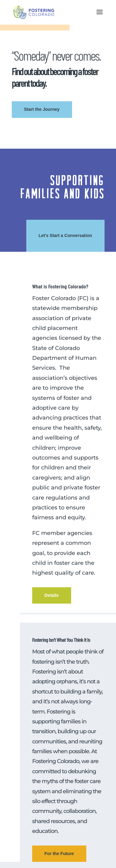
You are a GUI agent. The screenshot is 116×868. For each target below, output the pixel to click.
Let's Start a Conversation (65, 235)
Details (52, 595)
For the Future (59, 854)
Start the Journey (42, 109)
